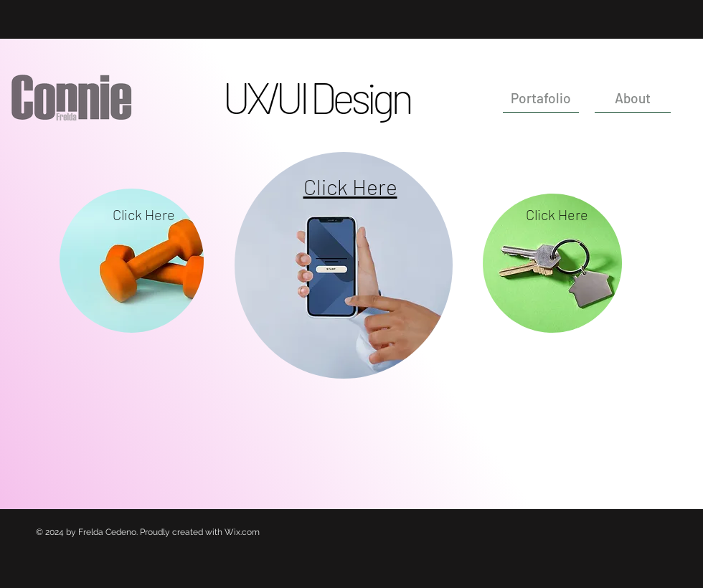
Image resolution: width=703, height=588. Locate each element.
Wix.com (242, 532)
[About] (633, 98)
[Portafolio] (541, 98)
